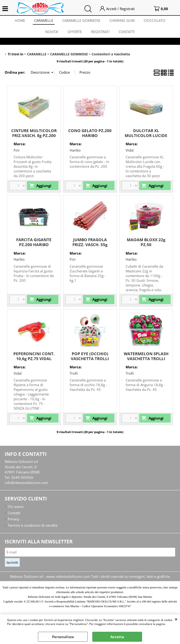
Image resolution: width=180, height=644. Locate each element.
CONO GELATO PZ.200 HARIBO (90, 134)
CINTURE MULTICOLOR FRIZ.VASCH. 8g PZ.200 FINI (34, 136)
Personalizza (63, 637)
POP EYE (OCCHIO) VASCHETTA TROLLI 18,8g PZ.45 (90, 359)
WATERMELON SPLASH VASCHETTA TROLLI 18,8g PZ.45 (146, 359)
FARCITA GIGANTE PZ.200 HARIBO (34, 243)
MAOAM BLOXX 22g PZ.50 (146, 243)
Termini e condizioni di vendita (33, 526)
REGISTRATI (100, 32)
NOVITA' (52, 32)
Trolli (74, 374)
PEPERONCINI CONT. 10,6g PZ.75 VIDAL (34, 357)
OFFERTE (75, 32)
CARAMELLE (43, 21)
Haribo (75, 151)
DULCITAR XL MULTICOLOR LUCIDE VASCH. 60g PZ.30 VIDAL (146, 139)
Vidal (130, 151)
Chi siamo (16, 507)
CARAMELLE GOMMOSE (81, 21)
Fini (17, 151)
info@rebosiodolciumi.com (26, 484)
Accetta (117, 637)
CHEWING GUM (122, 21)
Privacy (14, 520)
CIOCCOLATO (155, 21)
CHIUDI (176, 619)
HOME (19, 21)
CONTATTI (127, 32)
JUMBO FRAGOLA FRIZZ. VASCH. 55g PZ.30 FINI (90, 245)
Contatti (14, 514)
